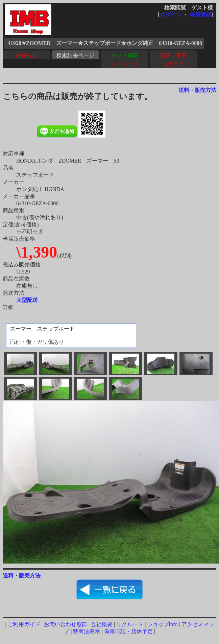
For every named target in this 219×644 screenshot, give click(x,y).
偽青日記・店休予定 (128, 631)
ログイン (171, 15)
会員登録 (200, 15)
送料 (184, 90)
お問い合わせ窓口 (66, 624)
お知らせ (26, 55)
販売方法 (173, 64)
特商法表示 (87, 631)
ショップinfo (163, 624)
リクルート (130, 624)
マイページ (124, 64)
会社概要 (102, 624)
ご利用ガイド (24, 624)
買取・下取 (173, 55)
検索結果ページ (75, 55)
